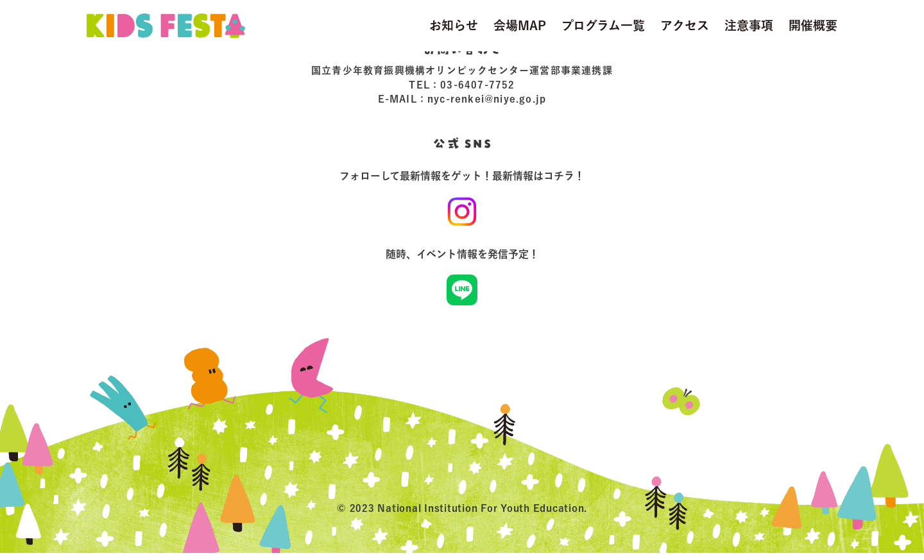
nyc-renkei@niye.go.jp (487, 100)
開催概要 (813, 25)
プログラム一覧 (603, 25)
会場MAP (520, 25)
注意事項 (749, 25)
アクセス (685, 25)
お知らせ (454, 25)
